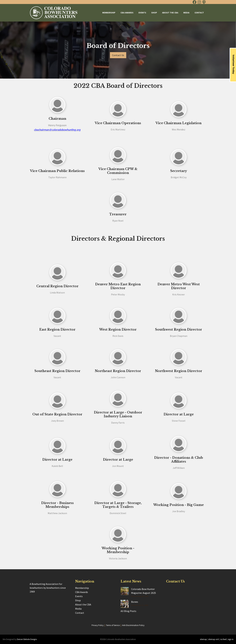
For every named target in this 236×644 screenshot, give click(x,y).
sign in (231, 639)
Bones (135, 602)
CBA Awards (127, 13)
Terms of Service (113, 625)
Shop (154, 13)
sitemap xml (214, 639)
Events (142, 13)
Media (186, 13)
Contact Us (118, 55)
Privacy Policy (98, 625)
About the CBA (170, 13)
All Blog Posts (128, 611)
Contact (199, 13)
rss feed (223, 639)
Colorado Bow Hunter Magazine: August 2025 (144, 591)
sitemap (203, 639)
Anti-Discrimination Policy (133, 625)
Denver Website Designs (27, 639)
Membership (109, 13)
